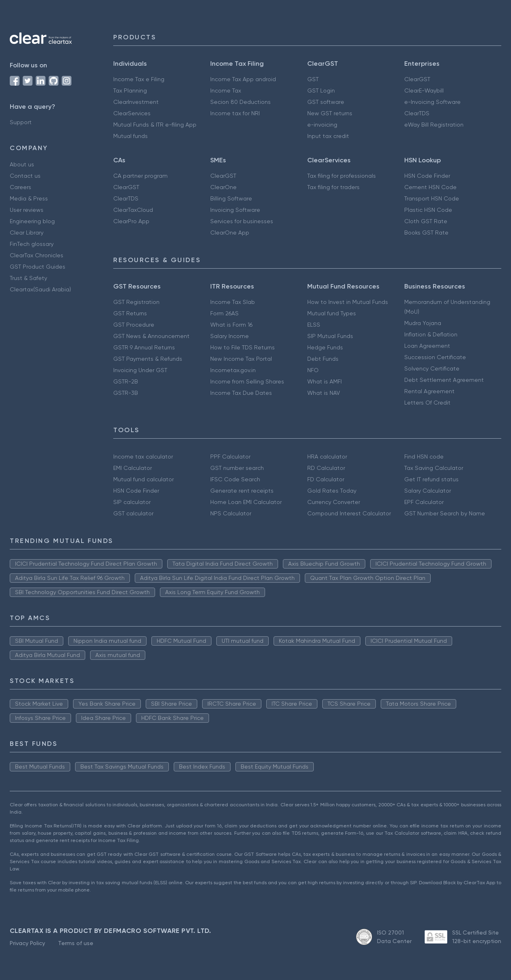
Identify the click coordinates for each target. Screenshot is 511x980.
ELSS (314, 325)
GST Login (321, 90)
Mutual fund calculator (143, 479)
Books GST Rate (426, 233)
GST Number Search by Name (445, 513)
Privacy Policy (27, 943)
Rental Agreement (429, 391)
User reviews (27, 210)
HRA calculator (327, 457)
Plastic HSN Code (428, 210)
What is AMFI (324, 381)
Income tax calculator (143, 457)
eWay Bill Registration (434, 125)
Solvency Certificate (432, 368)
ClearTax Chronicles (37, 255)
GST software (326, 102)
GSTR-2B (126, 381)
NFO (313, 370)
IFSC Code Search (235, 479)
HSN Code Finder (427, 176)
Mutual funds (130, 136)
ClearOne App (230, 233)
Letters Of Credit (427, 403)
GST (313, 79)
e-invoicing (322, 125)
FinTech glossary (32, 244)
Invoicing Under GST (140, 370)
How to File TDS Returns (243, 347)
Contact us (25, 176)
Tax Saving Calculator (434, 468)
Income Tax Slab (233, 302)
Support (21, 122)
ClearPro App (131, 221)
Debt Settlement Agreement (444, 380)
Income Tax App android (243, 79)
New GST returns (330, 113)
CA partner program (140, 176)
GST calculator (133, 513)
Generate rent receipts (242, 491)
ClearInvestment (136, 102)
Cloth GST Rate (426, 221)
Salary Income (230, 336)
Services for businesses (242, 221)
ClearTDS (417, 113)
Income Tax (226, 90)
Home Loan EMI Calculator (246, 502)
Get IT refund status (431, 479)
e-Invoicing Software (432, 102)
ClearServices (132, 113)
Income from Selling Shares (247, 381)
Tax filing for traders (333, 187)
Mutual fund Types (332, 313)
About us (22, 164)
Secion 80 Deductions (240, 102)
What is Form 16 (231, 325)
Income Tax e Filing (139, 79)
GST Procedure (134, 325)
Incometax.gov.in (233, 370)
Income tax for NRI (235, 113)
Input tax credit (328, 136)
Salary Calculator (428, 491)
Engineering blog (32, 221)
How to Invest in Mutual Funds (348, 302)
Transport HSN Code (432, 198)
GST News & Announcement (151, 336)
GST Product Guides (38, 267)
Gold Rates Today (332, 491)
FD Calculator (326, 479)
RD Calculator (326, 468)
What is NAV (324, 393)
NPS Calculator (231, 513)
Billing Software (231, 198)
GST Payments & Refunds (148, 359)
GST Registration (136, 302)
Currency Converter (334, 502)
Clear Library (27, 233)
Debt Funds (323, 359)
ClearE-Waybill (424, 90)
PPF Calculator (230, 457)
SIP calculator (132, 502)
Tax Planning (130, 90)
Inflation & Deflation (431, 334)
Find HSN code (424, 457)
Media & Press (29, 198)
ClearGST (417, 79)
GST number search (237, 468)
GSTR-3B (126, 393)
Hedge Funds (325, 347)
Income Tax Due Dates (241, 393)
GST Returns (130, 313)
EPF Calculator (424, 502)
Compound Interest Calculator (349, 513)
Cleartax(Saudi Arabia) (40, 289)
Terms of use (76, 943)
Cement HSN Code (430, 187)
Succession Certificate (435, 357)
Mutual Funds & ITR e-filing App (155, 125)
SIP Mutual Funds (330, 336)
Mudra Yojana (423, 323)
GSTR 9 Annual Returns (144, 347)
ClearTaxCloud (133, 210)
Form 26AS (224, 313)
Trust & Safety (28, 278)
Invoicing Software (235, 210)
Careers (20, 187)
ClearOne (223, 187)
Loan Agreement (427, 346)
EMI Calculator (133, 468)
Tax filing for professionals (342, 176)
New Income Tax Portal (241, 359)
